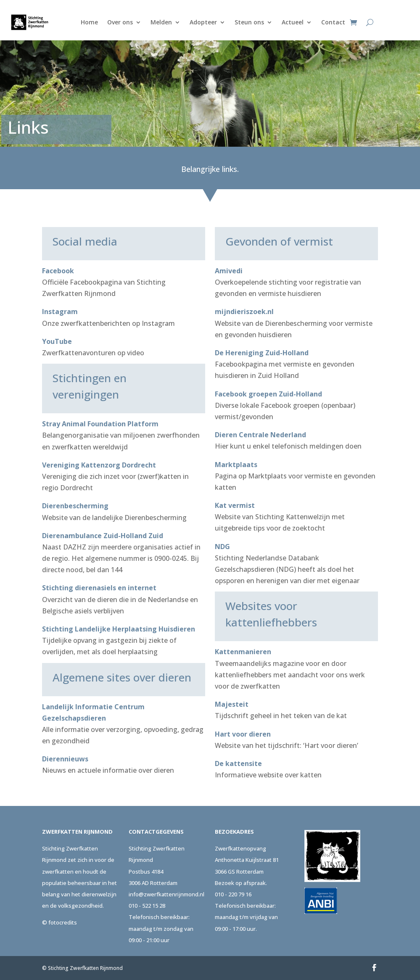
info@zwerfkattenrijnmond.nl (166, 894)
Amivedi (229, 271)
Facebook (58, 271)
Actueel (293, 22)
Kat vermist (235, 505)
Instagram (60, 312)
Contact (333, 22)
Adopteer (203, 22)
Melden (161, 22)
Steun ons (249, 22)
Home (89, 22)
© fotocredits (59, 922)
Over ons (120, 22)
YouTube (57, 341)
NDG (222, 547)
